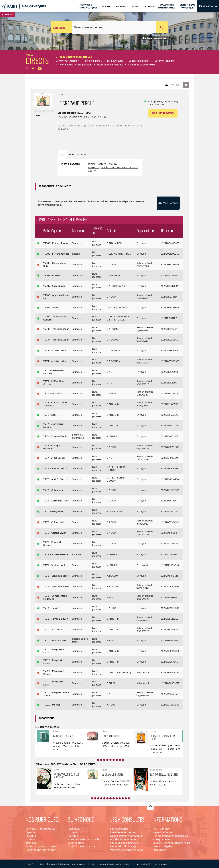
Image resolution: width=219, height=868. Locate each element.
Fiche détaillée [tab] (77, 155)
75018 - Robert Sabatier (56, 553)
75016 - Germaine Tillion (56, 499)
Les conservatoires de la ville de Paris (111, 863)
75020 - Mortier (52, 704)
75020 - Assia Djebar (54, 628)
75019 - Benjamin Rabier (56, 575)
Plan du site (159, 849)
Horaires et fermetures (123, 831)
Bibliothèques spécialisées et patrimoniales (63, 863)
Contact (164, 828)
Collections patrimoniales (41, 845)
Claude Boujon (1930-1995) (74, 113)
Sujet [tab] (62, 155)
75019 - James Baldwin (56, 618)
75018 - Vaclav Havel (54, 564)
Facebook (74, 828)
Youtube (73, 835)
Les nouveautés (119, 828)
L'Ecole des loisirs (79, 117)
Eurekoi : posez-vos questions (85, 845)
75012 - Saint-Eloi (52, 392)
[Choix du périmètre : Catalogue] (61, 27)
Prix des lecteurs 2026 (123, 838)
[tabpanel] (100, 168)
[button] (208, 6)
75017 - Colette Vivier (55, 521)
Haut (150, 805)
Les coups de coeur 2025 (125, 842)
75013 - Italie (50, 414)
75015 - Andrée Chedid (55, 467)
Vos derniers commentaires (126, 849)
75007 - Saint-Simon (54, 285)
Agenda (30, 831)
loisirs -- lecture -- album (103, 164)
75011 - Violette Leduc (55, 349)
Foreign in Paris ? (162, 838)
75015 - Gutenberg (53, 489)
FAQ (155, 828)
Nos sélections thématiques (127, 835)
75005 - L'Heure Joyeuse (56, 242)
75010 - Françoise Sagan (56, 328)
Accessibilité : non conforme (152, 863)
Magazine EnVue (162, 831)
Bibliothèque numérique (40, 849)
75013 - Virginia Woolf (55, 435)
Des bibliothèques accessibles (170, 835)
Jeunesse (31, 842)
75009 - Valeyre (52, 306)
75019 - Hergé (51, 607)
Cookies (157, 842)
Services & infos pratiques (41, 828)
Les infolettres (76, 842)
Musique (31, 835)
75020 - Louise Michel (55, 639)
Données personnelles (177, 842)
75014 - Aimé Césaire (54, 457)
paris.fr (30, 863)
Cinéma (30, 838)
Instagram (74, 831)
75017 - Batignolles (53, 510)
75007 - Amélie (51, 274)
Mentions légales (162, 845)
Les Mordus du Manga (123, 845)
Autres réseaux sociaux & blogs (86, 838)
